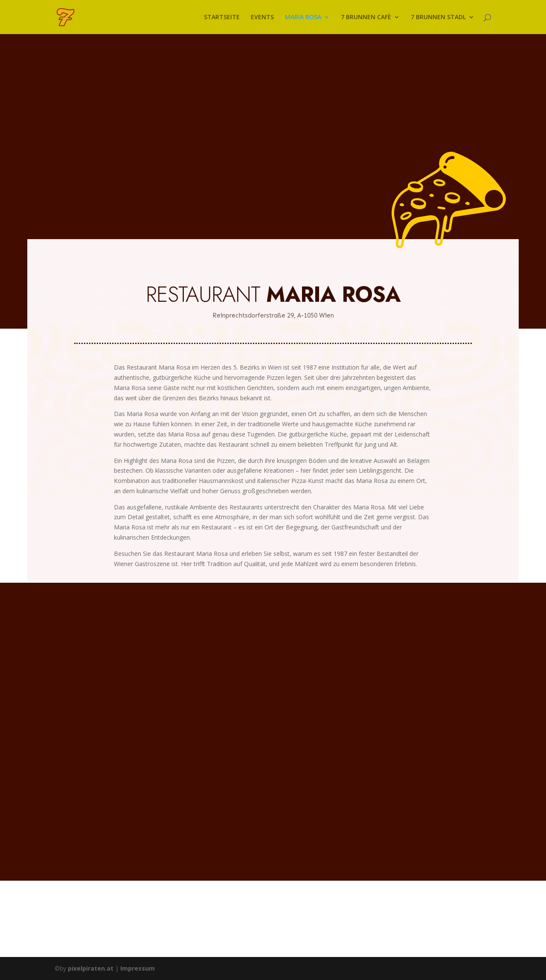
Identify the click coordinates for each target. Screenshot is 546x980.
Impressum (138, 968)
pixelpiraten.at (91, 968)
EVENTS (262, 17)
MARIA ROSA (303, 17)
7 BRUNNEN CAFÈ (366, 17)
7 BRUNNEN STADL (438, 17)
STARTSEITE (222, 17)
